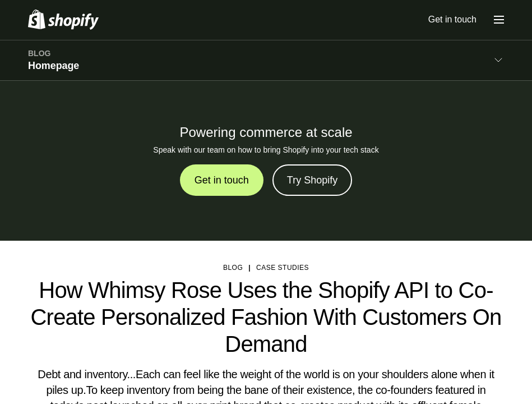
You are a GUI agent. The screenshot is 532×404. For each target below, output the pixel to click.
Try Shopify (312, 180)
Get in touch (452, 19)
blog (233, 268)
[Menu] (499, 20)
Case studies (283, 268)
